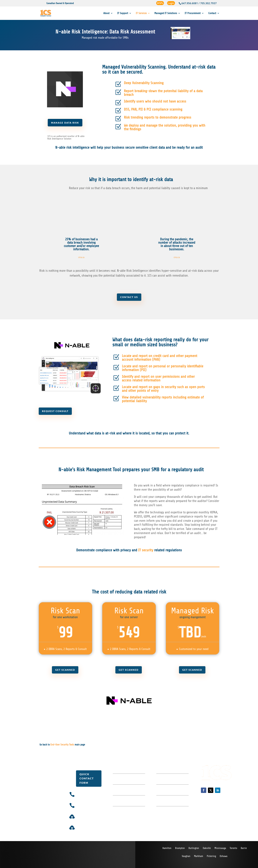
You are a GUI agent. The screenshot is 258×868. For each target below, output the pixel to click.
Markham (199, 856)
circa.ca (81, 257)
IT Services (141, 13)
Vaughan (186, 856)
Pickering (211, 856)
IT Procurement (193, 13)
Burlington (194, 848)
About (106, 13)
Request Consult (56, 411)
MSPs (160, 3)
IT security (146, 550)
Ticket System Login (89, 815)
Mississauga (220, 848)
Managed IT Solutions (166, 13)
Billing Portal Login (88, 826)
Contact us (129, 297)
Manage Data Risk (65, 123)
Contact (212, 13)
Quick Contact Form (87, 778)
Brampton (180, 848)
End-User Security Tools (62, 745)
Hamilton (167, 848)
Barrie (244, 848)
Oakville (207, 848)
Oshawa (224, 856)
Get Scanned (65, 670)
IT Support (123, 13)
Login (171, 3)
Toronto (233, 848)
